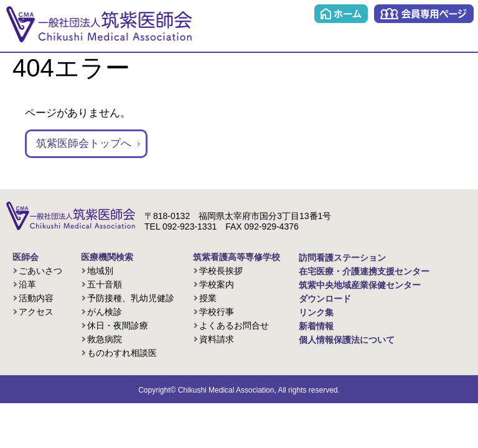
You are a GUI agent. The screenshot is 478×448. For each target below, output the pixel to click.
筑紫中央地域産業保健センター (360, 285)
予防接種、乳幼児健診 (131, 298)
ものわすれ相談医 (122, 353)
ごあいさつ (40, 271)
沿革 (27, 284)
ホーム (341, 14)
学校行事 (217, 312)
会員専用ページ (424, 14)
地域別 (100, 271)
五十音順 (105, 284)
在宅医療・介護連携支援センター (364, 271)
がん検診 (105, 312)
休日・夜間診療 (118, 325)
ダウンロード (325, 299)
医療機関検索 (107, 257)
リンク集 (316, 312)
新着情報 (316, 326)
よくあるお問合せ (234, 325)
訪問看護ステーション (342, 258)
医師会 (26, 257)
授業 (208, 298)
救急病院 (105, 339)
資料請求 (217, 339)
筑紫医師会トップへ (84, 143)
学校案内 (217, 284)
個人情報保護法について (347, 340)
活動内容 (36, 298)
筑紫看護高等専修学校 (237, 257)
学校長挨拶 (221, 271)
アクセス (36, 312)
